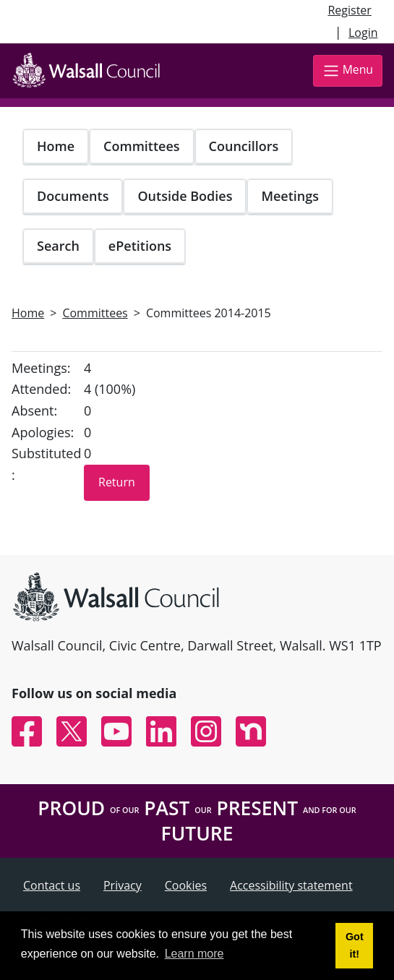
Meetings (290, 196)
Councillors (244, 146)
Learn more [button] (194, 954)
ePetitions (140, 246)
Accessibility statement (291, 885)
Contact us (52, 885)
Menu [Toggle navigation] (348, 70)
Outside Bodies (185, 196)
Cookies (186, 885)
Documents (73, 196)
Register (349, 10)
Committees (142, 146)
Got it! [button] (355, 945)
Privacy (123, 885)
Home (56, 146)
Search (58, 246)
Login (363, 33)
